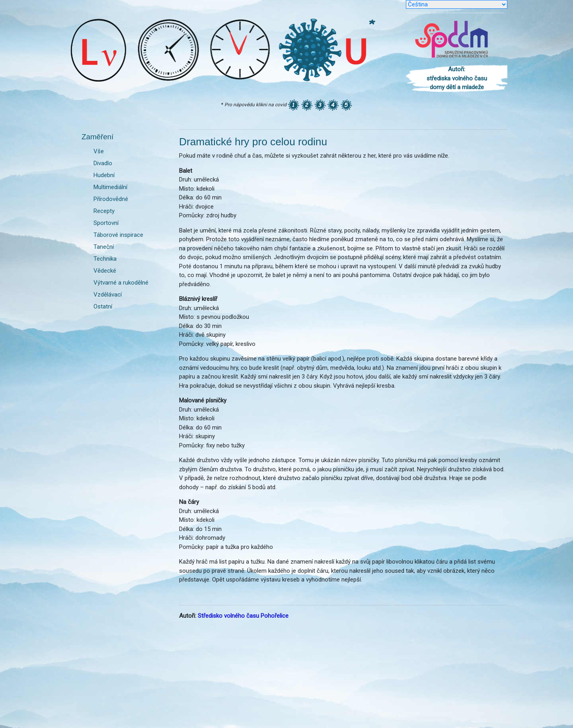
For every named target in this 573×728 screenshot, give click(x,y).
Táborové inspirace (118, 235)
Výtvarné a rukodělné (121, 283)
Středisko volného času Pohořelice (243, 616)
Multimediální (110, 187)
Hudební (104, 175)
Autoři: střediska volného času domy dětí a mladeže (457, 78)
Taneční (104, 247)
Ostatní (103, 306)
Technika (105, 259)
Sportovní (106, 223)
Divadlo (103, 163)
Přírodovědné (111, 199)
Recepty (104, 211)
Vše (99, 151)
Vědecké (105, 271)
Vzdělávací (108, 295)
